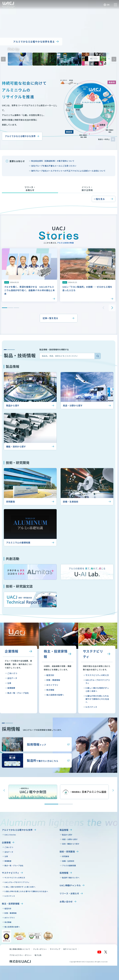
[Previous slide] (4, 790)
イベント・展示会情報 (87, 189)
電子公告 (38, 955)
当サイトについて (70, 949)
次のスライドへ (114, 59)
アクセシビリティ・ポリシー (21, 955)
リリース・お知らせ (30, 189)
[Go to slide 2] (66, 804)
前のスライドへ (3, 59)
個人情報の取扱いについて (20, 949)
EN (108, 5)
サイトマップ (55, 949)
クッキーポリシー (40, 949)
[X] (106, 952)
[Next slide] (113, 790)
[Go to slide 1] (51, 804)
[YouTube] (99, 952)
